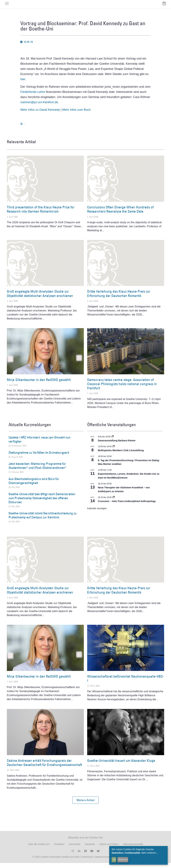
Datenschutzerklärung (106, 862)
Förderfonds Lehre (33, 97)
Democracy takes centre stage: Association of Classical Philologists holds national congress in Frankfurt (122, 389)
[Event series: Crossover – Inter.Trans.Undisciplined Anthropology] (114, 502)
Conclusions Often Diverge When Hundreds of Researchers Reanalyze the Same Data (120, 214)
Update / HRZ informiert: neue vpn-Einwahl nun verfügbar (39, 444)
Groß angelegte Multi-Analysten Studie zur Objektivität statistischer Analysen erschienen (40, 299)
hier (23, 84)
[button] (85, 805)
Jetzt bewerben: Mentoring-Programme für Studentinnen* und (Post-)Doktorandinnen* (37, 471)
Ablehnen (123, 859)
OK (114, 859)
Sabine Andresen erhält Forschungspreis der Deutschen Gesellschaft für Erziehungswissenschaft (44, 768)
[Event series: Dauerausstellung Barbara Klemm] (113, 442)
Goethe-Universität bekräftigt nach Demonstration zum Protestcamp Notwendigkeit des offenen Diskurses (42, 503)
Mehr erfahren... (150, 853)
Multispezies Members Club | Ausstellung (121, 455)
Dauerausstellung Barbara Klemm (117, 446)
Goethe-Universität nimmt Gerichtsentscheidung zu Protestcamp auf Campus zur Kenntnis (42, 520)
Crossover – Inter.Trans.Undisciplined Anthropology (127, 506)
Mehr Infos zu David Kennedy (40, 115)
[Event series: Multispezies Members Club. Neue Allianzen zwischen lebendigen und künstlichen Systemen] (114, 452)
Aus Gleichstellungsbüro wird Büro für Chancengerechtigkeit (34, 486)
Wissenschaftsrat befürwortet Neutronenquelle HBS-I (126, 683)
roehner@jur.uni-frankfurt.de (39, 107)
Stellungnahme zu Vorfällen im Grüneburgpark (39, 458)
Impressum (87, 862)
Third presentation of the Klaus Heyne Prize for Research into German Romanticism (41, 214)
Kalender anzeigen (97, 513)
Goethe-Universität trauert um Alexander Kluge (121, 766)
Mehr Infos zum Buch (76, 115)
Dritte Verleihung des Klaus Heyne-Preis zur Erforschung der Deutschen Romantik (119, 299)
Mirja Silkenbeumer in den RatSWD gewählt (39, 385)
